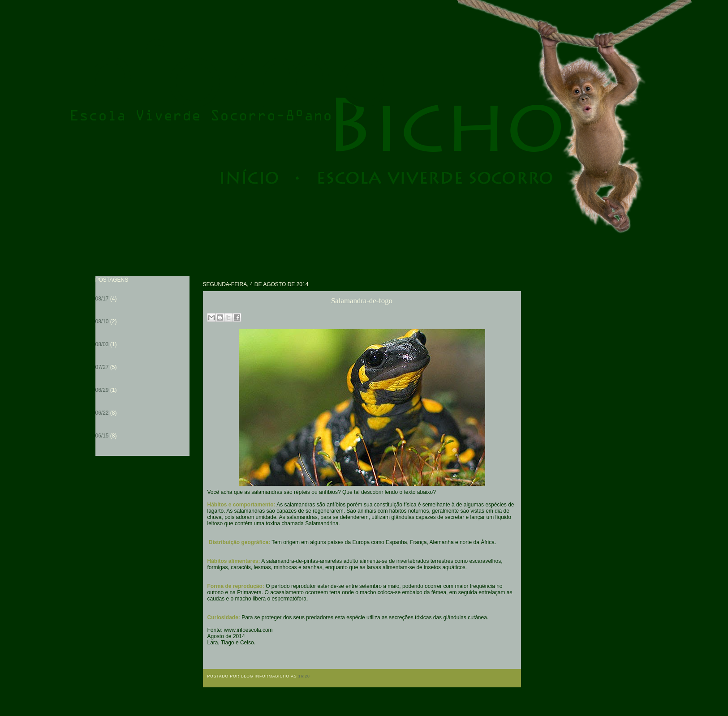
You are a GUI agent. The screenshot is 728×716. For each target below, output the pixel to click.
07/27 (102, 367)
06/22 (102, 413)
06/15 (102, 436)
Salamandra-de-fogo (362, 301)
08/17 (102, 299)
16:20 (304, 676)
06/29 (102, 390)
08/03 (102, 344)
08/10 (102, 322)
